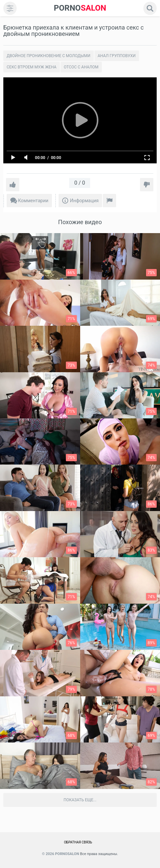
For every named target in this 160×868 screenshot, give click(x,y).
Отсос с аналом (81, 67)
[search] (150, 8)
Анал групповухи (117, 56)
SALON (80, 8)
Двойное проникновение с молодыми (49, 56)
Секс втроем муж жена (32, 67)
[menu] (10, 8)
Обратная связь (78, 842)
